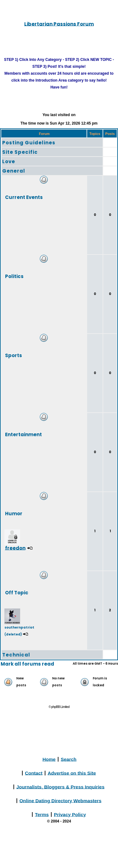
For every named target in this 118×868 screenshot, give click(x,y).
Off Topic (17, 592)
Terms (42, 814)
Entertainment (23, 434)
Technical (16, 655)
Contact (34, 773)
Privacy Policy (70, 814)
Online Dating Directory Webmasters (61, 800)
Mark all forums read (27, 664)
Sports (14, 355)
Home (49, 759)
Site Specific (20, 152)
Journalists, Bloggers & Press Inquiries (60, 787)
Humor (14, 513)
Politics (14, 276)
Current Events (24, 197)
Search (69, 759)
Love (9, 161)
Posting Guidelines (29, 143)
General (14, 171)
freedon (15, 548)
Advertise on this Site (72, 773)
